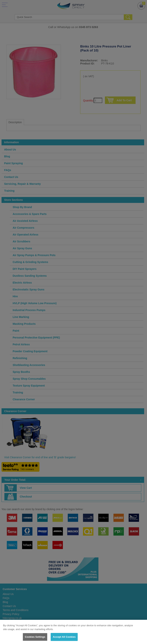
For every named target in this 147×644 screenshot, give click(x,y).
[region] (73, 632)
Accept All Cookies (64, 637)
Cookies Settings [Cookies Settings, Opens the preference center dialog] (35, 637)
